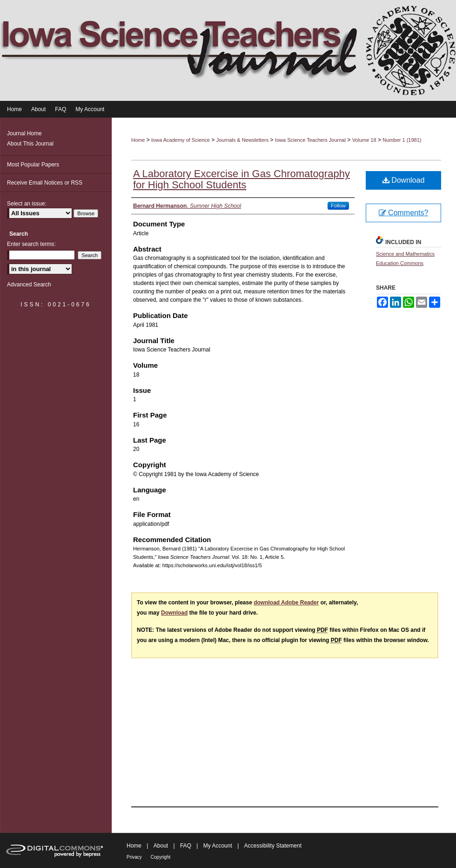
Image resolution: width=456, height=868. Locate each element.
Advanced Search (29, 285)
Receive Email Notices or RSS (45, 183)
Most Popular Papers (33, 165)
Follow (338, 205)
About (162, 846)
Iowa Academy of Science (181, 140)
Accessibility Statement (273, 846)
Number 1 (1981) (402, 140)
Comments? (404, 213)
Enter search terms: (31, 244)
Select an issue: (27, 204)
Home (138, 140)
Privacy (135, 857)
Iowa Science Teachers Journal (310, 140)
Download (404, 180)
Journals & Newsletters (243, 140)
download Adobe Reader (286, 603)
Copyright (161, 857)
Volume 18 (364, 140)
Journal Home (24, 133)
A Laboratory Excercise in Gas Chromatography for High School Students (241, 179)
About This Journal (30, 144)
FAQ (186, 846)
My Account (218, 846)
